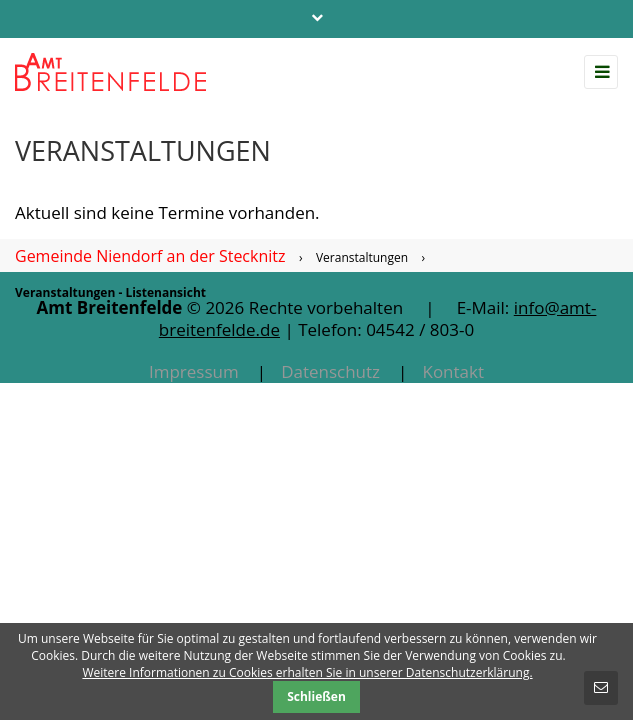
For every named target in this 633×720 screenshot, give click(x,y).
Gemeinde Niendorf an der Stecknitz (150, 256)
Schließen (316, 696)
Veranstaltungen (362, 257)
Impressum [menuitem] (194, 371)
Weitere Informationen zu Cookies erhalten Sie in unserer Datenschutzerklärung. (307, 672)
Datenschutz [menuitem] (330, 371)
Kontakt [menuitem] (453, 371)
